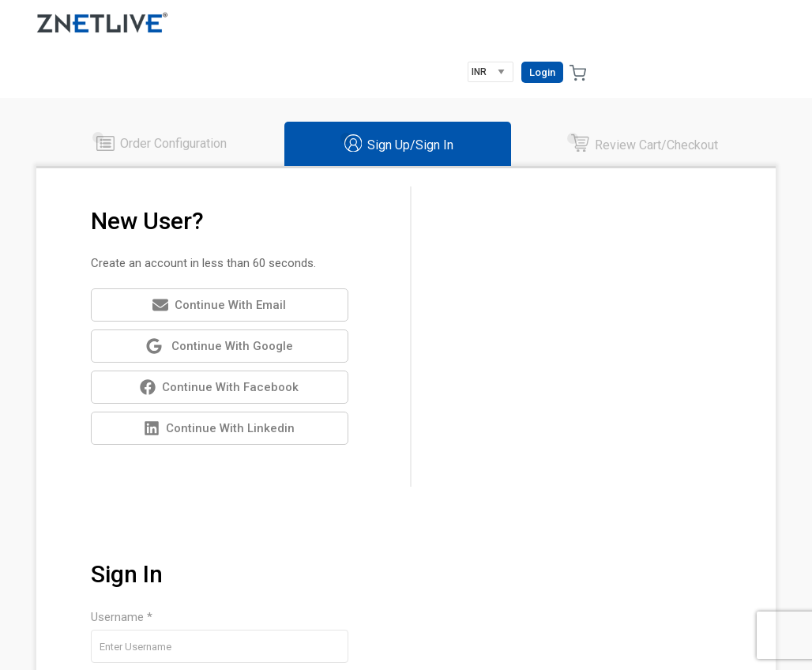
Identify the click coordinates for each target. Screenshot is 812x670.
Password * (500, 284)
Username (591, 401)
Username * (500, 216)
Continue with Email (217, 258)
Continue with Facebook (217, 341)
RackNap (109, 651)
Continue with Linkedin (217, 382)
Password (657, 401)
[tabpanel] (406, 365)
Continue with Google (216, 299)
